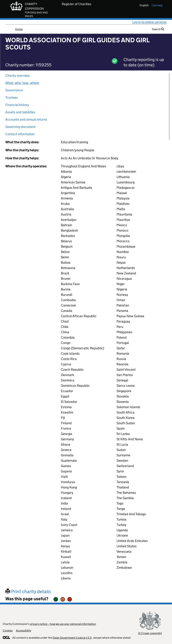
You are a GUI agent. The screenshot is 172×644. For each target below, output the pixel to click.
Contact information (20, 134)
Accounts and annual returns (26, 119)
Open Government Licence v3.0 (72, 638)
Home (19, 29)
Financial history (17, 105)
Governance (14, 90)
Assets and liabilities (20, 112)
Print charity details (28, 591)
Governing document (20, 127)
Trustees (12, 97)
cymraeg (157, 5)
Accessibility (23, 631)
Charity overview (18, 76)
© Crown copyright (150, 633)
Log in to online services (149, 22)
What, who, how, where (22, 83)
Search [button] (158, 29)
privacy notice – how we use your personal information (63, 624)
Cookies (8, 631)
